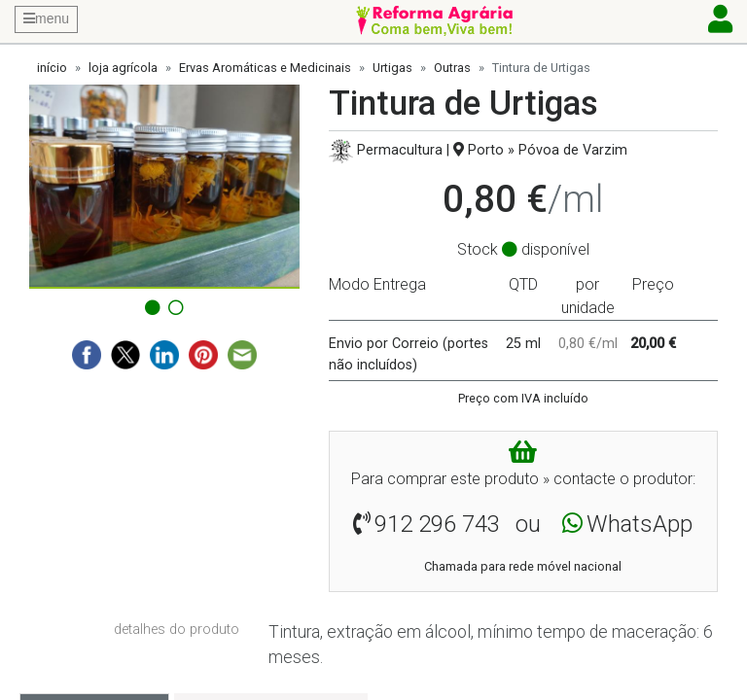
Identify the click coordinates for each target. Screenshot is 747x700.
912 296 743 (437, 524)
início (52, 68)
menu (46, 18)
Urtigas (392, 68)
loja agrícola (123, 68)
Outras (452, 68)
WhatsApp (640, 524)
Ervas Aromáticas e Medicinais (265, 68)
